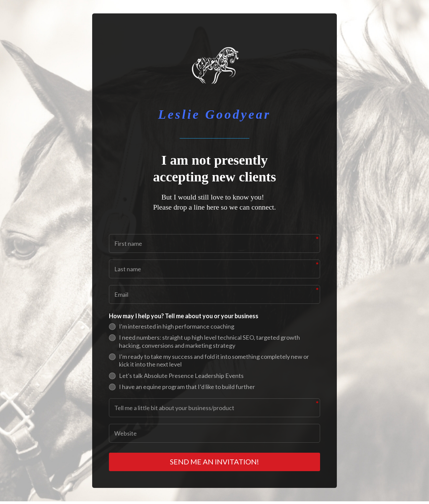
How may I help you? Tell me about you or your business (184, 316)
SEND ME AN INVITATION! (215, 463)
